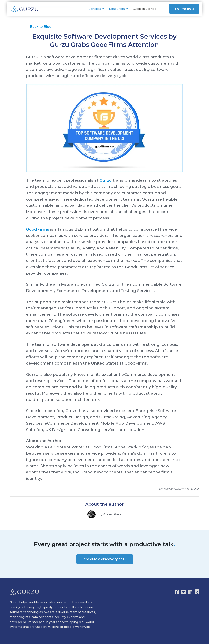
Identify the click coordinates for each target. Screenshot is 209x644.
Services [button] (95, 9)
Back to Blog (39, 27)
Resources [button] (117, 9)
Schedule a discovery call (105, 559)
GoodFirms (38, 229)
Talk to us (184, 9)
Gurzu (106, 180)
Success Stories (144, 9)
